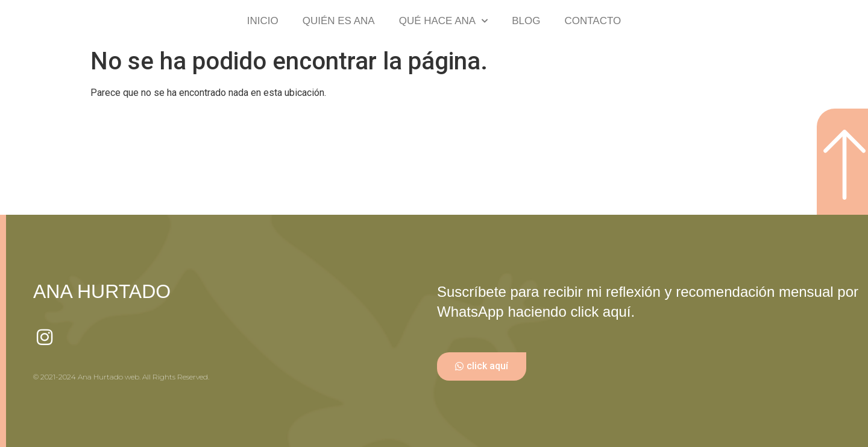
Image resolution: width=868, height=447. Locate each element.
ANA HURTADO (102, 291)
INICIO (263, 21)
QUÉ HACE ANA (444, 21)
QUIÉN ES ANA (339, 21)
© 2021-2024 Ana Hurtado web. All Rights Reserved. (121, 377)
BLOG (526, 21)
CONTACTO (593, 21)
